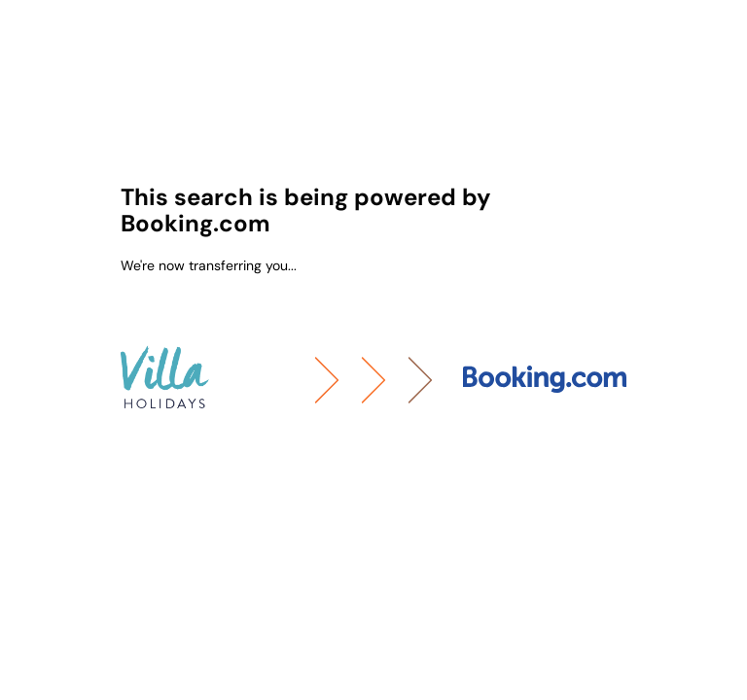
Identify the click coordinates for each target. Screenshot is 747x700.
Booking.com (196, 223)
